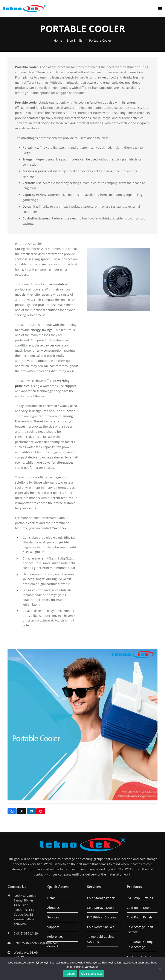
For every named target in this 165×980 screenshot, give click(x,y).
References (55, 937)
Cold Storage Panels (101, 898)
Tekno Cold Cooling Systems (101, 939)
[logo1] (24, 9)
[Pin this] (41, 811)
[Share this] (12, 811)
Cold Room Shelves (101, 927)
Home (51, 898)
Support (53, 927)
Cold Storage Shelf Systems (140, 929)
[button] (160, 9)
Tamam (70, 974)
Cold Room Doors (139, 908)
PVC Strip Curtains (140, 898)
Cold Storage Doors (101, 908)
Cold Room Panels (140, 917)
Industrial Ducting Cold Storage (140, 944)
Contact (53, 946)
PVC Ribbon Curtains (102, 917)
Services (53, 917)
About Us (54, 908)
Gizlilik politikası (92, 974)
